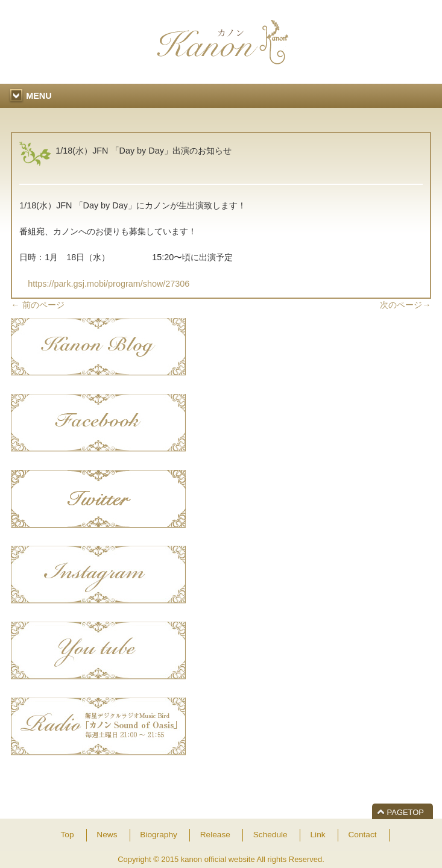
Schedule (270, 835)
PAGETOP (406, 812)
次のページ (405, 305)
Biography (159, 835)
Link (318, 835)
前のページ (37, 305)
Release (215, 835)
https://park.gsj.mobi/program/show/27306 (104, 284)
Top (67, 835)
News (107, 835)
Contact (362, 835)
